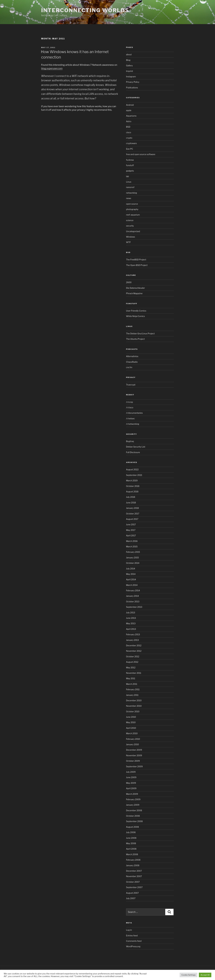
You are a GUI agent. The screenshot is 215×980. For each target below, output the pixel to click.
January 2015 (132, 558)
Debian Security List (136, 447)
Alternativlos (132, 356)
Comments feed (134, 941)
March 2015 (132, 547)
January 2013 (132, 640)
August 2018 (132, 492)
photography (132, 209)
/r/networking (133, 424)
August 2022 (132, 469)
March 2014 (132, 585)
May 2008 (131, 843)
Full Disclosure (133, 452)
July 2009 (131, 772)
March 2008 (132, 854)
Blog (128, 60)
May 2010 (131, 722)
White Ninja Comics (135, 316)
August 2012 (132, 662)
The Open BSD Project (137, 265)
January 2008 (133, 865)
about (129, 54)
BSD (128, 127)
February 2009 (133, 799)
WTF (128, 242)
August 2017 (132, 519)
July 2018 (131, 497)
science (130, 220)
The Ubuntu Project (135, 339)
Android (130, 105)
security (130, 226)
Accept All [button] (205, 975)
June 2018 (131, 503)
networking (131, 193)
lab (127, 176)
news (129, 198)
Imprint (130, 71)
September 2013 (134, 607)
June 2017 (131, 524)
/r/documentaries (134, 413)
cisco (129, 132)
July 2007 (131, 898)
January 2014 (132, 596)
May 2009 (131, 783)
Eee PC (130, 149)
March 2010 (132, 733)
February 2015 (133, 552)
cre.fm (129, 367)
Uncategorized (133, 231)
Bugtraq (130, 441)
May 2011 (131, 678)
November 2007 (134, 876)
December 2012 (134, 645)
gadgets (130, 171)
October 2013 (133, 602)
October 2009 (133, 761)
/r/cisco (130, 407)
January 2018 (132, 508)
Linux (129, 182)
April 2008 (131, 849)
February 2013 (133, 634)
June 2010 (131, 717)
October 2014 (133, 563)
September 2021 (134, 475)
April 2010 (131, 728)
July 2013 (131, 613)
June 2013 (131, 618)
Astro (129, 121)
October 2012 (133, 656)
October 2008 (133, 816)
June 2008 (131, 838)
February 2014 (133, 590)
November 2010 (134, 706)
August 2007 (132, 893)
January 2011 (132, 695)
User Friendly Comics (136, 311)
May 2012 (131, 668)
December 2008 (134, 810)
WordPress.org (133, 946)
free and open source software (141, 154)
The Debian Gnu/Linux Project (140, 334)
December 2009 (134, 750)
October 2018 (133, 486)
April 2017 (131, 536)
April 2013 (131, 629)
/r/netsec (130, 418)
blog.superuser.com (52, 68)
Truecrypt (131, 385)
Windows (131, 237)
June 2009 (131, 777)
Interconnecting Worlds (85, 10)
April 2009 (131, 788)
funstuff (130, 165)
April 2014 (131, 579)
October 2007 (133, 882)
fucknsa (130, 160)
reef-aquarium (133, 215)
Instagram (131, 77)
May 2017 (131, 530)
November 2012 (134, 651)
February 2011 (133, 689)
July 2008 (131, 832)
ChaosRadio (132, 362)
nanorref (130, 187)
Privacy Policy (133, 82)
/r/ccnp (130, 402)
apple (129, 110)
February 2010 (133, 739)
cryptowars (131, 143)
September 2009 (134, 766)
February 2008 (133, 860)
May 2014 (131, 574)
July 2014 (131, 569)
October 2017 (133, 514)
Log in (129, 930)
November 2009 (134, 755)
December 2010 (134, 700)
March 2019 (132, 481)
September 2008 (134, 821)
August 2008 (132, 827)
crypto (129, 138)
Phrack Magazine (134, 293)
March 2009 (132, 794)
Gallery (129, 65)
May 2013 (131, 623)
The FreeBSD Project (136, 260)
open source (132, 204)
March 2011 (132, 684)
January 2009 (133, 805)
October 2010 (133, 711)
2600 (129, 282)
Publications (132, 88)
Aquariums (131, 116)
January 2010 (132, 744)
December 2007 (134, 871)
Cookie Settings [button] (188, 975)
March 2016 (132, 541)
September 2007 (134, 887)
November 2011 (134, 673)
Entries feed (132, 936)
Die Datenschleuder (135, 288)
